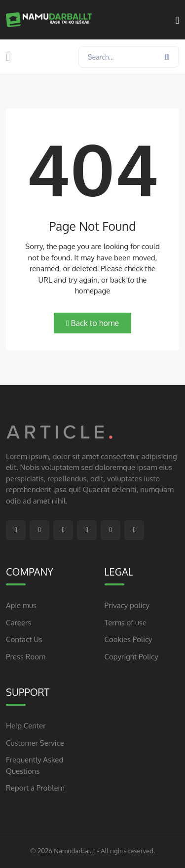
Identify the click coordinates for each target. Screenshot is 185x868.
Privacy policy (127, 605)
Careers (18, 623)
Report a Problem (35, 788)
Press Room (26, 657)
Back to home (93, 323)
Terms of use (126, 623)
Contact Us (24, 639)
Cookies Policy (129, 639)
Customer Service (35, 743)
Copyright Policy (131, 657)
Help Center (26, 726)
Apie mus (21, 605)
